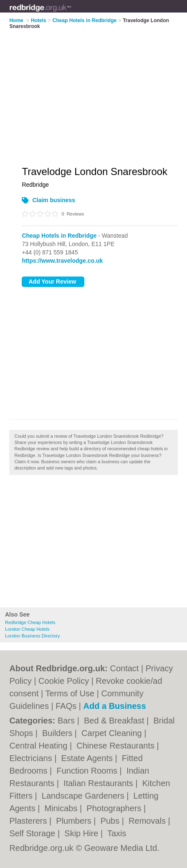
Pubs (111, 821)
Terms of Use (70, 693)
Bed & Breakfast (115, 721)
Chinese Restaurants (116, 746)
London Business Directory (32, 636)
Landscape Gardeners (84, 796)
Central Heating (39, 746)
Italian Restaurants (99, 783)
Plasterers (29, 821)
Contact (125, 668)
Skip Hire (82, 833)
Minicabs (62, 808)
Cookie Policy (64, 681)
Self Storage (33, 833)
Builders (58, 733)
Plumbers (75, 821)
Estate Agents (88, 758)
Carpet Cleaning (113, 733)
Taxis (117, 833)
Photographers (115, 808)
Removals (148, 821)
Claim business (54, 200)
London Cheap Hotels (27, 629)
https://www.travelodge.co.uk (62, 261)
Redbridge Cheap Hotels (30, 622)
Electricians (32, 758)
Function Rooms (88, 771)
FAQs (66, 706)
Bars (67, 721)
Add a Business (115, 706)
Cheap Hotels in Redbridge (59, 236)
